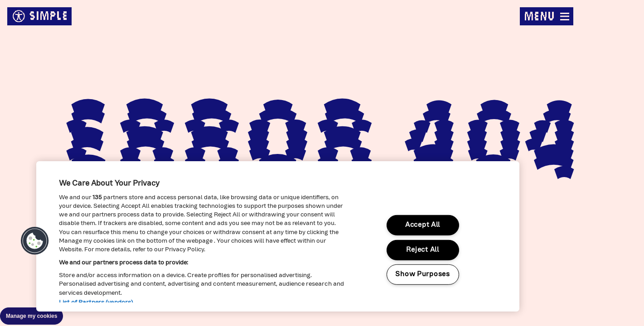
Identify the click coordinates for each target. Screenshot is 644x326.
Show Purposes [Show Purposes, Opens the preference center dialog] (422, 275)
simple (39, 16)
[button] (35, 241)
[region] (278, 236)
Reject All (422, 250)
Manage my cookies (31, 316)
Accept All (423, 225)
